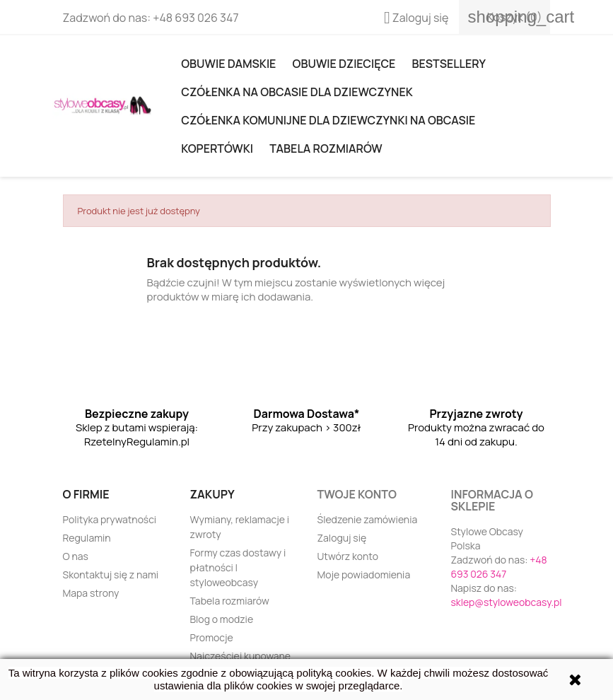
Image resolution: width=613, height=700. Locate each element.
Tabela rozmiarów (326, 148)
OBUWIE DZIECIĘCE (344, 64)
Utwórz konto (348, 556)
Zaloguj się (342, 538)
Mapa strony (91, 593)
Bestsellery (449, 64)
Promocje (212, 637)
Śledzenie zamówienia (368, 519)
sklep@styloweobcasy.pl (507, 602)
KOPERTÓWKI (217, 148)
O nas (76, 556)
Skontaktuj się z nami (111, 574)
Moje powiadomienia (364, 574)
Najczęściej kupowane (241, 656)
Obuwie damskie (228, 64)
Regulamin (87, 538)
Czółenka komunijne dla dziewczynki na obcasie (328, 120)
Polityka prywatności (110, 519)
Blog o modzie (222, 619)
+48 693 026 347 (195, 18)
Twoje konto (357, 494)
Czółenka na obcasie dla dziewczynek (297, 92)
